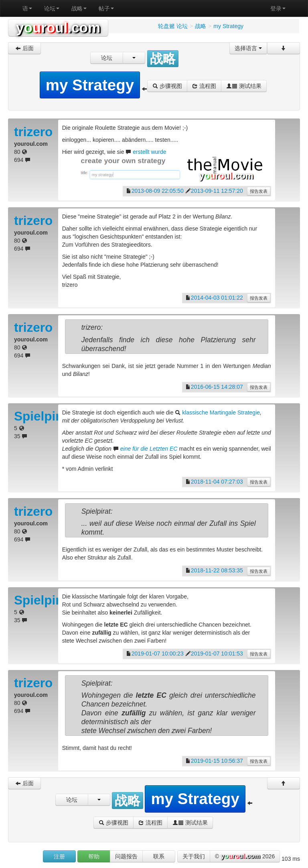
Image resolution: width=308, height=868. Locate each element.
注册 (59, 856)
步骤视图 (167, 86)
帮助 (94, 856)
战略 (79, 8)
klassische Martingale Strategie (221, 413)
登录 (278, 8)
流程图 (204, 86)
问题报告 (126, 856)
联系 (159, 856)
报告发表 (259, 191)
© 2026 (245, 857)
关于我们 (194, 856)
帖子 (106, 8)
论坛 (52, 8)
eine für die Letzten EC (149, 449)
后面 (24, 48)
